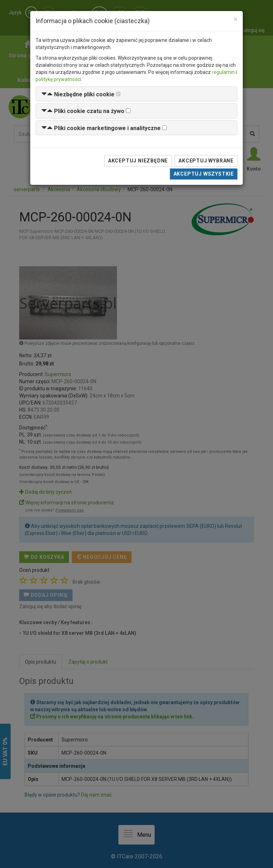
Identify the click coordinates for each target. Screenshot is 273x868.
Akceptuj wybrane (206, 161)
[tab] (136, 94)
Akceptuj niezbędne (138, 161)
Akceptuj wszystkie (204, 174)
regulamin (223, 72)
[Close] (235, 19)
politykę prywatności (58, 79)
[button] (78, 94)
